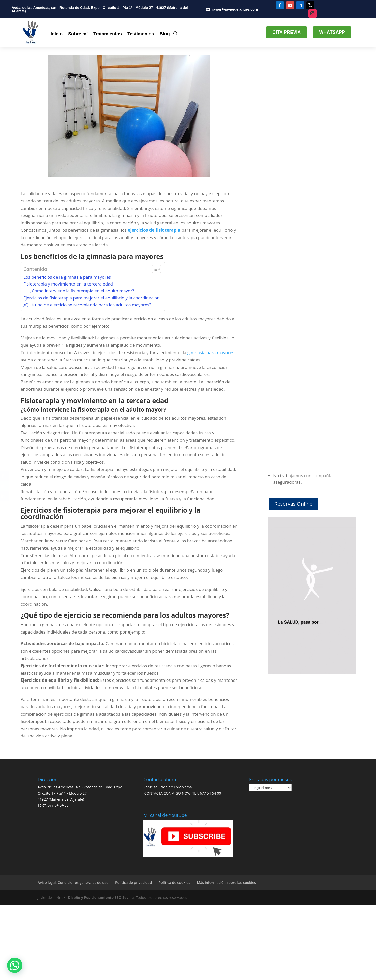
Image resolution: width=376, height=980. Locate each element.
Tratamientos (108, 34)
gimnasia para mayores (210, 352)
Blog (165, 34)
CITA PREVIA (287, 32)
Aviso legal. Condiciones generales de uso (73, 883)
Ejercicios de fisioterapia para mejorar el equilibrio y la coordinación (92, 298)
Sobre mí (78, 34)
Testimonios (141, 34)
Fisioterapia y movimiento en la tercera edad (68, 284)
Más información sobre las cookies (226, 883)
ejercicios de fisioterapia (154, 230)
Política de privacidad (133, 883)
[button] (15, 965)
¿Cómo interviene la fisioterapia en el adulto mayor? (82, 291)
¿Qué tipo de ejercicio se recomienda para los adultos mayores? (87, 305)
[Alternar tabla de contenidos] (154, 269)
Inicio (57, 34)
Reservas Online (293, 504)
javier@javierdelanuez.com (235, 9)
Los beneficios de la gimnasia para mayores (67, 277)
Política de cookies (174, 883)
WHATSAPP (332, 32)
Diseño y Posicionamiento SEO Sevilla (101, 898)
